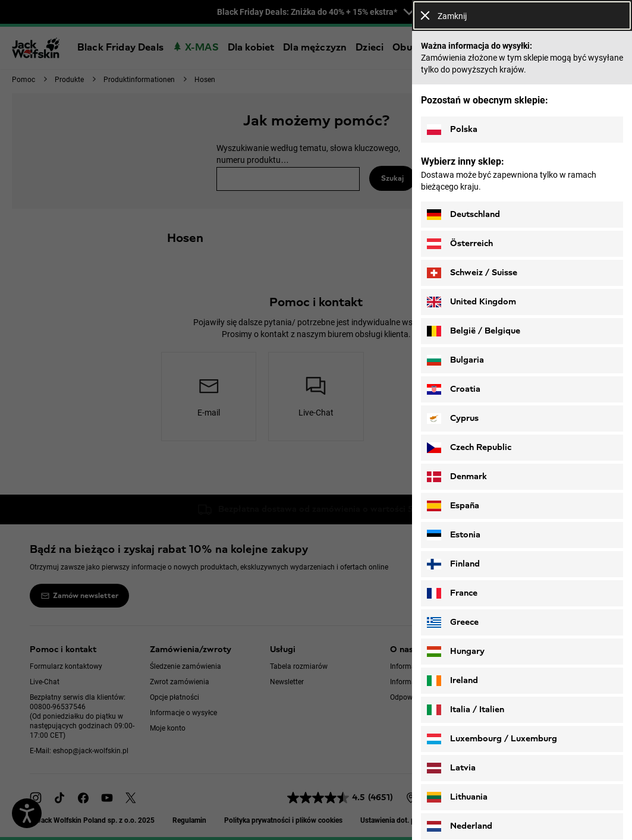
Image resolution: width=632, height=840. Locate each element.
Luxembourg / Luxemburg (492, 739)
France (452, 593)
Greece (453, 622)
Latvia (451, 768)
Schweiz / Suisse (472, 273)
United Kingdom (471, 302)
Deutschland (463, 215)
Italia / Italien (466, 710)
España (453, 506)
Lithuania (457, 797)
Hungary (456, 652)
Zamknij (444, 16)
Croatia (454, 389)
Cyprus (453, 419)
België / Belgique (474, 331)
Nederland (460, 826)
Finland (453, 564)
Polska (452, 130)
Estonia (454, 535)
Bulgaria (455, 360)
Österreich (460, 244)
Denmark (457, 477)
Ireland (452, 681)
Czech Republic (469, 448)
